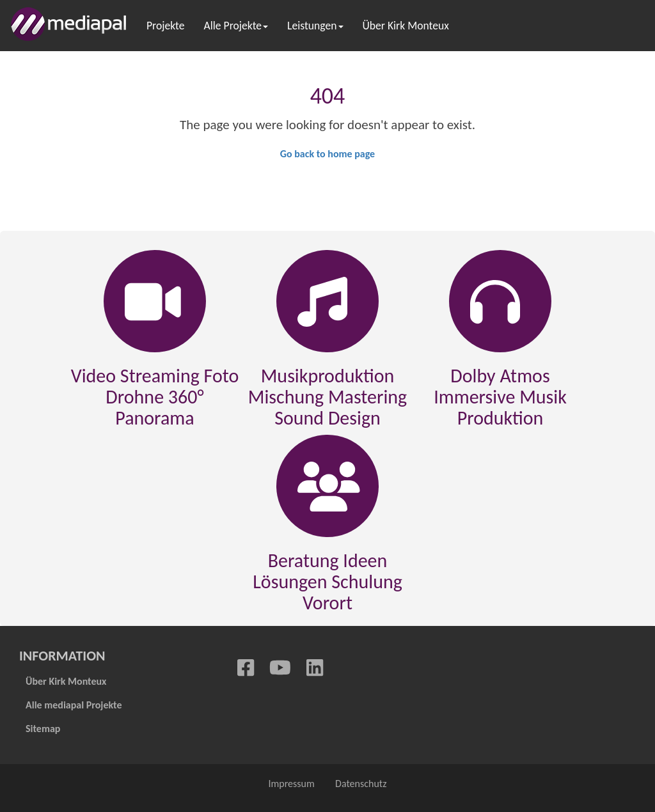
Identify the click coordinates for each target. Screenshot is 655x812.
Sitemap (43, 729)
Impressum (291, 784)
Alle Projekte (236, 26)
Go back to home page (327, 154)
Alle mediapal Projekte (74, 705)
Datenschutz (361, 784)
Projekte (166, 26)
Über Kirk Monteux (406, 26)
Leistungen (315, 26)
